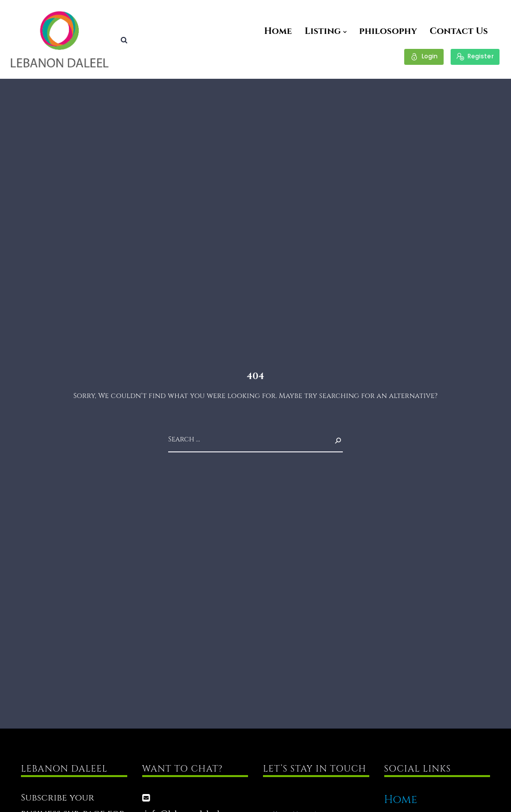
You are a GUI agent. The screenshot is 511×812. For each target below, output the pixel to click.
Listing (323, 31)
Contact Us (459, 31)
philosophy (388, 31)
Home (278, 31)
